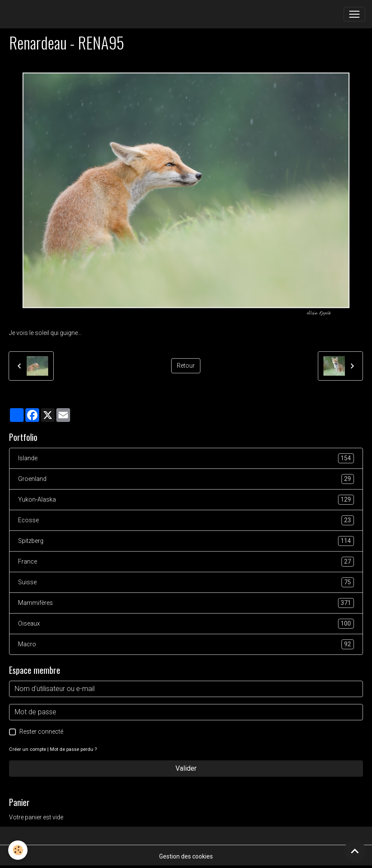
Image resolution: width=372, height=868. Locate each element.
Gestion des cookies (186, 856)
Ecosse (186, 520)
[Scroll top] (355, 851)
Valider (186, 768)
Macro (186, 644)
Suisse (186, 582)
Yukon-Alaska (186, 500)
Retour (186, 366)
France (186, 562)
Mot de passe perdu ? (73, 749)
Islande (186, 458)
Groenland (186, 479)
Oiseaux (186, 624)
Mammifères (186, 603)
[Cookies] (18, 850)
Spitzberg (186, 541)
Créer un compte (28, 749)
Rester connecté (41, 732)
